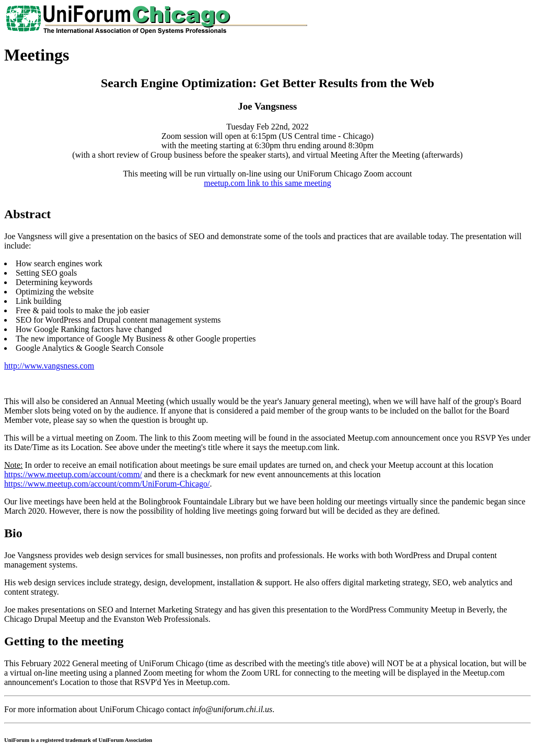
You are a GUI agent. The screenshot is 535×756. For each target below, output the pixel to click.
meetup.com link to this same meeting (267, 183)
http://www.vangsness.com (49, 366)
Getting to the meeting (64, 641)
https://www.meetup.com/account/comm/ (73, 474)
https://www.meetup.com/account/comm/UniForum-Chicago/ (107, 484)
